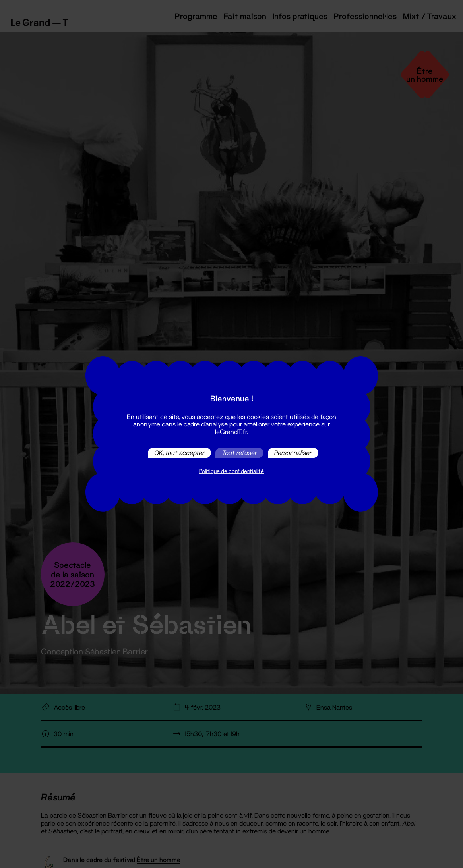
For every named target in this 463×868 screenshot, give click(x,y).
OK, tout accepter (179, 453)
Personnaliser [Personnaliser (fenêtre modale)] (293, 453)
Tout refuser (239, 453)
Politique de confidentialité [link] (231, 471)
